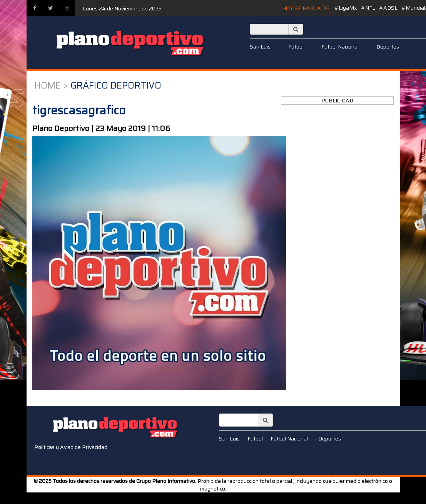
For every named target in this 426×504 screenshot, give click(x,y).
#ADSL (388, 8)
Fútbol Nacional (340, 47)
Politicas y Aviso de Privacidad (71, 447)
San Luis (260, 47)
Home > (51, 85)
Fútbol (296, 47)
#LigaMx (346, 8)
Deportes (388, 47)
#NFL (368, 8)
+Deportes (328, 439)
